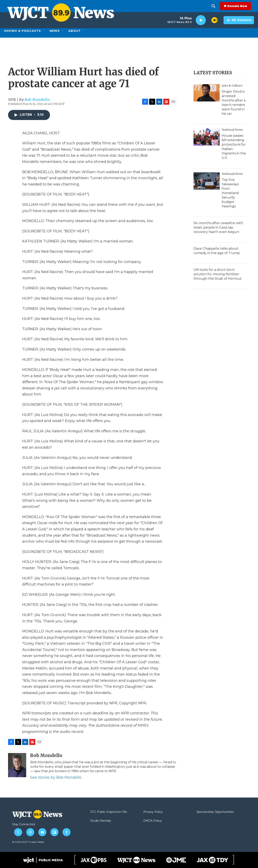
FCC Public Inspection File (109, 812)
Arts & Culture (232, 86)
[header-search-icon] (216, 6)
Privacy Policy (153, 812)
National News (232, 130)
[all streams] (239, 20)
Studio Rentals (101, 821)
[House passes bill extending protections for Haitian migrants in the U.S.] (207, 137)
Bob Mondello (37, 100)
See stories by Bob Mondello (56, 777)
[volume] (214, 20)
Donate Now (240, 6)
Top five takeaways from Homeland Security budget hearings (230, 193)
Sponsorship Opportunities (215, 812)
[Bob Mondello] (17, 765)
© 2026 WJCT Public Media (28, 842)
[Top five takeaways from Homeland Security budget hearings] (207, 181)
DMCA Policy (153, 821)
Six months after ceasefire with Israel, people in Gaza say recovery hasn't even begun (218, 227)
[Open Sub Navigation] (44, 31)
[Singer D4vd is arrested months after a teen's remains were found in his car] (207, 93)
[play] (201, 20)
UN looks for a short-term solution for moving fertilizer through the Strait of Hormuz (217, 274)
